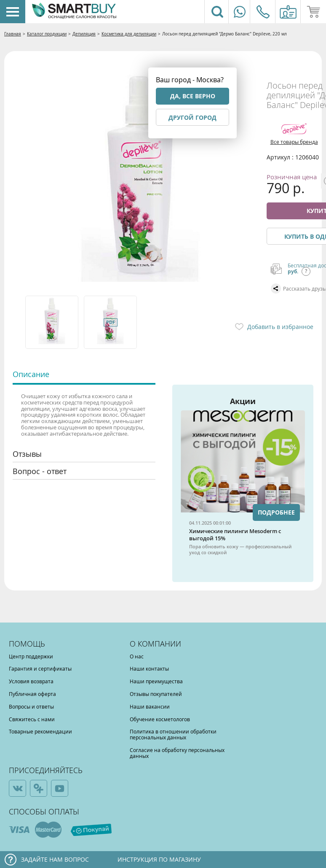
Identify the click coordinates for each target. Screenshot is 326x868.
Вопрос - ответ (40, 471)
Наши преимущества (156, 681)
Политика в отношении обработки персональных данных (173, 734)
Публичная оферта (32, 694)
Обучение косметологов (160, 719)
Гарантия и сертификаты (40, 669)
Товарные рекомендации (40, 731)
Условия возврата (31, 681)
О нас (137, 656)
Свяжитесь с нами (32, 719)
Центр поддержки (31, 656)
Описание (31, 374)
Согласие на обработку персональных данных (177, 753)
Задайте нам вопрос (55, 859)
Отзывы (27, 454)
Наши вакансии (150, 706)
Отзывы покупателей (156, 694)
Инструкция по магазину (159, 859)
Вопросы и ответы (31, 706)
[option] (52, 322)
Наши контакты (149, 669)
